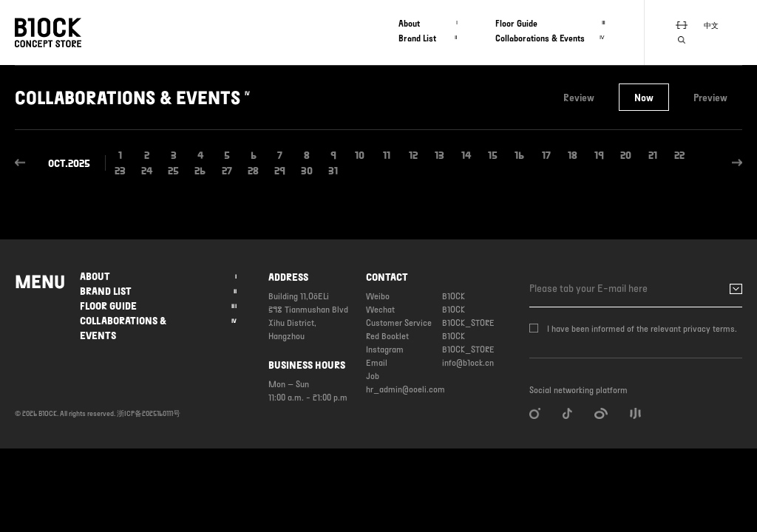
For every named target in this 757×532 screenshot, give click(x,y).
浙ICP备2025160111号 (149, 413)
